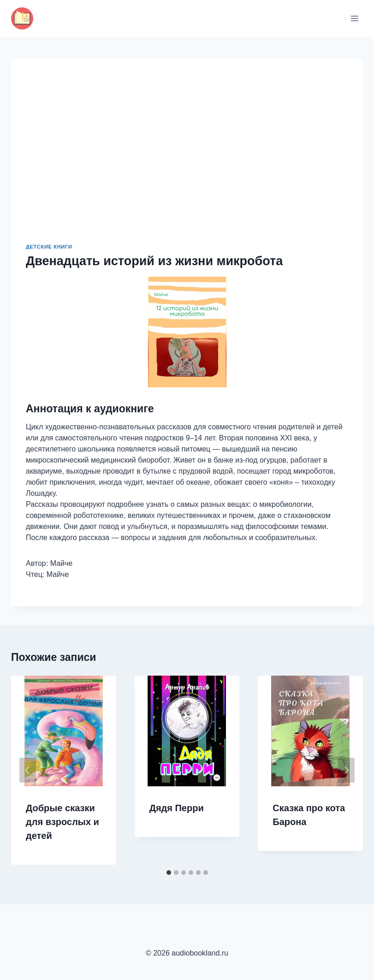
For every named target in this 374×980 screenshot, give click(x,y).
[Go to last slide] (28, 770)
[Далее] (346, 770)
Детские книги (49, 247)
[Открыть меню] (354, 18)
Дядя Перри (177, 808)
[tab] (169, 873)
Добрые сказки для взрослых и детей (62, 822)
